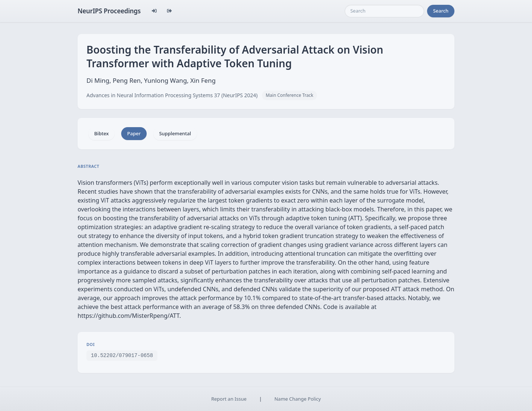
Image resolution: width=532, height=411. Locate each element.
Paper (134, 133)
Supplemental (175, 133)
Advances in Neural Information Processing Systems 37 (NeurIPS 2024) (172, 95)
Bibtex (101, 133)
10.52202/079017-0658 (122, 355)
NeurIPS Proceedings (109, 11)
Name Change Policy (298, 399)
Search (441, 11)
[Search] (384, 11)
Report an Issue (229, 399)
